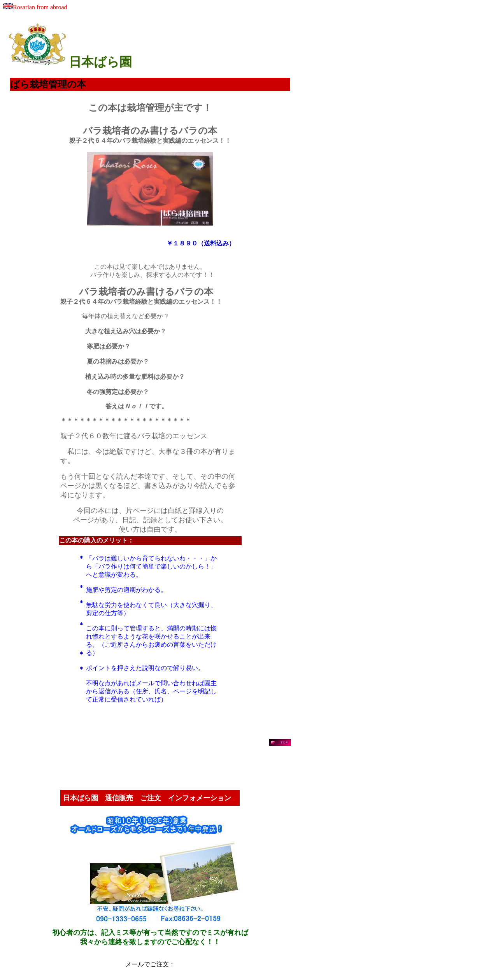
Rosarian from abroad (35, 7)
